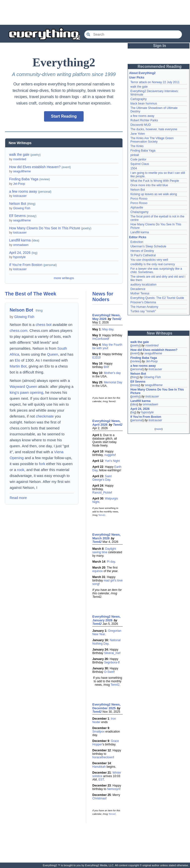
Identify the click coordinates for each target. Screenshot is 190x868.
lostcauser (20, 196)
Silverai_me (112, 653)
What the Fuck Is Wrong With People (155, 181)
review (136, 361)
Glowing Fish (22, 208)
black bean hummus (144, 104)
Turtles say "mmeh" (143, 311)
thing (39, 310)
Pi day (111, 562)
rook (21, 470)
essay (135, 385)
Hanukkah (99, 767)
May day (108, 329)
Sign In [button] (160, 46)
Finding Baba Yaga (24, 179)
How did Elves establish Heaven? (35, 167)
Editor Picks (138, 237)
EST (101, 780)
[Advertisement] (95, 12)
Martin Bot (18, 366)
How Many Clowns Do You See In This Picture (45, 228)
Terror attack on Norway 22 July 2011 (155, 82)
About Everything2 (142, 73)
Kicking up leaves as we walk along (154, 194)
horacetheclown (103, 757)
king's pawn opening (26, 392)
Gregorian (115, 631)
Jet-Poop (19, 184)
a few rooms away (23, 191)
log (133, 412)
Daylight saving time (104, 551)
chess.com (19, 330)
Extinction (137, 242)
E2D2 (96, 358)
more (158, 429)
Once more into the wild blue (149, 185)
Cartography (139, 99)
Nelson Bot (18, 204)
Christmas (99, 798)
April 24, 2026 (20, 253)
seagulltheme (22, 171)
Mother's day (112, 373)
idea (134, 404)
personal (137, 369)
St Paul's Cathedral (143, 255)
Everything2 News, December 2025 (106, 706)
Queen (53, 354)
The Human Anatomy (144, 307)
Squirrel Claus (140, 164)
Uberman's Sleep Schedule (148, 246)
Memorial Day (113, 382)
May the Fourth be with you (107, 346)
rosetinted (20, 159)
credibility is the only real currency (153, 264)
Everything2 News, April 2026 (106, 423)
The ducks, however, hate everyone (154, 129)
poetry (135, 345)
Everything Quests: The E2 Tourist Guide (157, 298)
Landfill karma (20, 240)
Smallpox (98, 732)
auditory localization (143, 285)
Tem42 (117, 319)
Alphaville (137, 208)
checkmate (45, 416)
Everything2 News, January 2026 (106, 618)
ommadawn (21, 245)
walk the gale (19, 155)
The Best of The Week (31, 294)
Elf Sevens (17, 216)
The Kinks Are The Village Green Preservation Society (152, 140)
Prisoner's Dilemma (143, 302)
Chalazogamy (139, 212)
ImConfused (100, 339)
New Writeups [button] (160, 333)
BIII (106, 367)
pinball (135, 155)
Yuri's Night (112, 461)
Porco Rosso (139, 199)
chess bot (44, 325)
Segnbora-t (111, 662)
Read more (18, 498)
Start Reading (64, 116)
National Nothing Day (106, 642)
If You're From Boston (26, 265)
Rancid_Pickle (102, 493)
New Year (99, 634)
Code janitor (138, 159)
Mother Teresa (140, 293)
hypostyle (19, 257)
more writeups (64, 278)
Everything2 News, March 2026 (106, 536)
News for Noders (103, 297)
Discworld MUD (141, 125)
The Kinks (137, 146)
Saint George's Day (102, 478)
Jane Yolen (138, 134)
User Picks (137, 78)
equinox (97, 571)
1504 (134, 168)
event (135, 353)
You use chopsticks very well (149, 260)
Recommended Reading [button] (160, 66)
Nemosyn (113, 789)
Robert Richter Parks (144, 120)
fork (42, 464)
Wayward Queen (23, 386)
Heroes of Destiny (142, 251)
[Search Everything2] (133, 34)
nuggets (110, 455)
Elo (18, 360)
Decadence (138, 289)
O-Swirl (109, 672)
